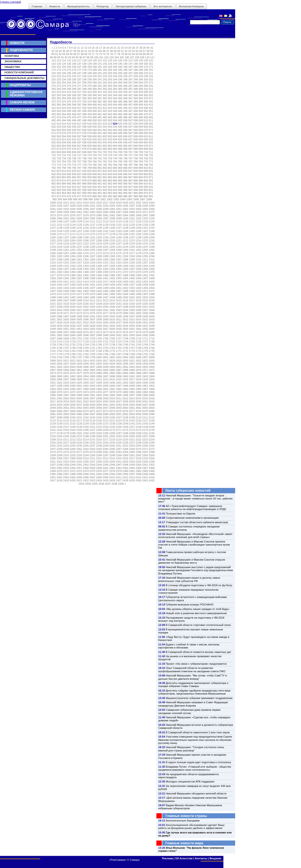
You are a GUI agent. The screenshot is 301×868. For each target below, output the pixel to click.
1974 (86, 392)
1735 (93, 345)
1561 (106, 310)
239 (89, 79)
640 (95, 142)
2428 (125, 480)
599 (89, 136)
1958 (86, 389)
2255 (145, 446)
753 (59, 161)
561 (100, 130)
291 (151, 86)
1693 (132, 335)
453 (59, 114)
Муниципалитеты (78, 6)
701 (100, 152)
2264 (99, 449)
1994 (112, 395)
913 (59, 187)
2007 (93, 398)
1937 (53, 386)
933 (59, 190)
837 (79, 174)
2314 (112, 458)
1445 (79, 288)
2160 (152, 427)
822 (105, 171)
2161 (53, 430)
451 (151, 111)
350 (146, 95)
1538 (60, 307)
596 (74, 136)
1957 (79, 389)
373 (59, 102)
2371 (66, 471)
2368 (152, 468)
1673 (106, 332)
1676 (125, 332)
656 (74, 146)
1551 (145, 307)
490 (146, 117)
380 (95, 102)
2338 (60, 465)
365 (120, 98)
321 (100, 92)
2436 (101, 484)
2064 (152, 408)
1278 (139, 253)
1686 (86, 335)
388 (136, 102)
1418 (112, 282)
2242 (60, 446)
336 (74, 95)
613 (59, 139)
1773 (132, 351)
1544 (99, 307)
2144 (152, 424)
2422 (86, 480)
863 (110, 177)
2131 (66, 424)
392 (54, 105)
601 (100, 136)
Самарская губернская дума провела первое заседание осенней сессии (189, 711)
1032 (99, 206)
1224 (99, 244)
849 (141, 174)
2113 (53, 420)
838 (84, 174)
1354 (112, 269)
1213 (132, 240)
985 (120, 196)
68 (82, 54)
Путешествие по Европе (181, 514)
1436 (125, 285)
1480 (99, 294)
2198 (86, 436)
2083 (66, 414)
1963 (119, 389)
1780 (73, 354)
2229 (79, 443)
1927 (93, 383)
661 (100, 146)
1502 (139, 297)
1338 (112, 266)
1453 (132, 288)
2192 (152, 433)
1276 (125, 253)
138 (84, 64)
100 (96, 57)
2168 (99, 430)
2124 (125, 420)
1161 (106, 231)
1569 (53, 313)
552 (54, 130)
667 (130, 146)
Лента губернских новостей (188, 491)
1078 (86, 215)
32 (53, 51)
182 (105, 70)
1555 (66, 310)
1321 (106, 263)
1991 (93, 395)
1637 (79, 326)
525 (120, 124)
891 (151, 181)
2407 (93, 477)
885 (120, 181)
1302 (86, 259)
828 (136, 171)
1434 (112, 285)
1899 (119, 376)
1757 (132, 348)
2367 (145, 468)
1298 (60, 259)
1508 (73, 300)
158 (84, 67)
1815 (93, 361)
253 (59, 82)
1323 (119, 263)
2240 (152, 443)
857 (79, 177)
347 (130, 95)
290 (146, 86)
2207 (145, 436)
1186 (60, 237)
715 (69, 155)
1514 (112, 300)
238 (84, 79)
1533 (132, 304)
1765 (79, 351)
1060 (73, 212)
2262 (86, 449)
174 (64, 70)
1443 (66, 288)
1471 (145, 291)
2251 (119, 446)
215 (69, 76)
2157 (132, 427)
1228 (125, 244)
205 (120, 73)
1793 (53, 357)
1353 (106, 269)
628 (136, 139)
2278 (86, 452)
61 (56, 54)
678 (84, 149)
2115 (66, 420)
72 (97, 54)
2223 (145, 440)
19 (108, 48)
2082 (60, 414)
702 (105, 152)
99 (92, 57)
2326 (86, 462)
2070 (86, 411)
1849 (106, 367)
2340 (73, 465)
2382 (139, 471)
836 (74, 174)
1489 (53, 297)
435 (69, 111)
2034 (60, 405)
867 (130, 177)
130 (146, 60)
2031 (145, 401)
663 (110, 146)
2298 (112, 455)
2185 (106, 433)
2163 (66, 430)
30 (148, 48)
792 (54, 168)
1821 (132, 361)
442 (105, 111)
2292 (73, 455)
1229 (132, 244)
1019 (119, 203)
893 (59, 184)
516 (74, 124)
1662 (139, 329)
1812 (73, 361)
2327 (93, 462)
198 (84, 73)
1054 (139, 209)
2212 (73, 440)
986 (125, 196)
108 (137, 57)
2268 (125, 449)
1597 (132, 316)
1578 (112, 313)
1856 (152, 367)
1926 (86, 383)
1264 (152, 250)
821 (100, 171)
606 (125, 136)
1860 (73, 370)
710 (146, 152)
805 (120, 168)
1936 (152, 383)
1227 (119, 244)
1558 (86, 310)
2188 (125, 433)
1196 (125, 237)
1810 (60, 361)
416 (74, 108)
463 (110, 114)
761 (100, 161)
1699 (66, 338)
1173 (79, 234)
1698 (60, 338)
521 (100, 124)
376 (74, 102)
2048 (152, 405)
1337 (106, 266)
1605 (79, 319)
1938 (60, 386)
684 (115, 149)
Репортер (103, 6)
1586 (60, 316)
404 (115, 105)
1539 (66, 307)
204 (115, 73)
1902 (139, 376)
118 (84, 60)
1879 (93, 373)
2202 (112, 436)
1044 (73, 209)
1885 (132, 373)
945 (120, 190)
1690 (112, 335)
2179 (66, 433)
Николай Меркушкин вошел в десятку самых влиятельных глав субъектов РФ (189, 579)
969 (141, 193)
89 (55, 57)
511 (151, 120)
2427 (119, 480)
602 (105, 136)
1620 (73, 322)
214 (64, 76)
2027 (119, 401)
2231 (93, 443)
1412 (73, 282)
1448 (99, 288)
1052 (125, 209)
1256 (99, 250)
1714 (60, 342)
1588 (73, 316)
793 (59, 168)
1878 (86, 373)
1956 (73, 389)
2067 (66, 411)
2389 (79, 474)
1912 (99, 379)
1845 (79, 367)
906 (125, 184)
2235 (119, 443)
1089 (53, 218)
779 (89, 165)
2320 (152, 458)
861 (100, 177)
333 (59, 95)
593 (59, 136)
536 (74, 127)
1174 (86, 234)
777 (79, 165)
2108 (125, 417)
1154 (60, 231)
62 (60, 54)
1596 (125, 316)
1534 (139, 304)
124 (115, 60)
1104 (152, 218)
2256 (152, 446)
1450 (112, 288)
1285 (79, 256)
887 (130, 181)
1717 (79, 342)
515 (69, 124)
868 (136, 177)
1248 (152, 247)
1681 (53, 335)
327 (130, 92)
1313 (53, 263)
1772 (125, 351)
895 (69, 184)
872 (54, 181)
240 (95, 79)
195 (69, 73)
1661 (132, 329)
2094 (139, 414)
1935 (145, 383)
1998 (139, 395)
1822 (139, 361)
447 (130, 111)
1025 (53, 206)
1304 (99, 259)
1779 (66, 354)
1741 (132, 345)
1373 (132, 272)
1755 (119, 348)
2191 (145, 433)
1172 (73, 234)
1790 (139, 354)
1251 (66, 250)
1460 (73, 291)
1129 (106, 225)
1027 (66, 206)
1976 (99, 392)
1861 (79, 370)
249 (141, 79)
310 (146, 89)
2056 (99, 408)
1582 (139, 313)
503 (110, 120)
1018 (112, 203)
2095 (145, 414)
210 (146, 73)
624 (115, 139)
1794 (60, 357)
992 (55, 199)
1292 (125, 256)
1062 (86, 212)
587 (130, 133)
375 (69, 102)
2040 (99, 405)
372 (54, 102)
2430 (139, 480)
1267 (66, 253)
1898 (112, 376)
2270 (139, 449)
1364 (73, 272)
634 (64, 142)
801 (100, 168)
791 (151, 165)
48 (111, 51)
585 (120, 133)
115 (69, 60)
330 (146, 92)
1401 (106, 278)
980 (95, 196)
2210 (60, 440)
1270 (86, 253)
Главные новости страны (186, 816)
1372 (125, 272)
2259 (66, 449)
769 (141, 161)
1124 (73, 225)
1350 (86, 269)
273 (59, 86)
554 (64, 130)
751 (151, 158)
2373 (79, 471)
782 (105, 165)
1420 (125, 282)
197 (79, 73)
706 (125, 152)
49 (115, 51)
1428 (73, 285)
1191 (93, 237)
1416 (99, 282)
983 (110, 196)
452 (54, 114)
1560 (99, 310)
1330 (60, 266)
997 (80, 199)
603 (110, 136)
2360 (99, 468)
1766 (86, 351)
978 (84, 196)
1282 (60, 256)
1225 (106, 244)
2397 (132, 474)
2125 (132, 420)
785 (120, 165)
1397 (79, 278)
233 (59, 79)
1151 (145, 228)
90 (59, 57)
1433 (106, 285)
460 (95, 114)
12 (82, 48)
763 (110, 161)
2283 (119, 452)
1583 (145, 313)
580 (95, 133)
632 (54, 142)
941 (100, 190)
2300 (125, 455)
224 (115, 76)
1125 (79, 225)
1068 (125, 212)
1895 (93, 376)
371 (151, 98)
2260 (73, 449)
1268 (73, 253)
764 (115, 161)
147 (130, 64)
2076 (125, 411)
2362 (112, 468)
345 (120, 95)
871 (151, 177)
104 (117, 57)
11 (79, 48)
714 (64, 155)
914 (64, 187)
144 (115, 64)
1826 (60, 364)
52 (126, 51)
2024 (99, 401)
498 (84, 120)
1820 (125, 361)
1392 (152, 275)
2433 (81, 484)
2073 (106, 411)
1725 (132, 342)
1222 (86, 244)
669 (141, 146)
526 (125, 124)
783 (110, 165)
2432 (152, 480)
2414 (139, 477)
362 (105, 98)
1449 (106, 288)
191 (151, 70)
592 (54, 136)
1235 (66, 247)
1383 (93, 275)
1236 (73, 247)
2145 (53, 427)
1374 (139, 272)
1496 (99, 297)
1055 (145, 209)
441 (100, 111)
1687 (93, 335)
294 (64, 89)
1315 (66, 263)
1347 (66, 269)
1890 (60, 376)
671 (151, 146)
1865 (106, 370)
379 (89, 102)
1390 (139, 275)
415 (69, 108)
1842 (60, 367)
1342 (139, 266)
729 (141, 155)
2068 (73, 411)
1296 (152, 256)
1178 (112, 234)
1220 (73, 244)
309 (141, 89)
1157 (79, 231)
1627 (119, 322)
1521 (53, 304)
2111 (145, 417)
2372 (73, 471)
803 (110, 168)
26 (133, 48)
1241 (106, 247)
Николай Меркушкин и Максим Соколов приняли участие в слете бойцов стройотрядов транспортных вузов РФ (194, 545)
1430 (86, 285)
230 (146, 76)
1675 (119, 332)
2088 (99, 414)
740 (95, 158)
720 (95, 155)
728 (136, 155)
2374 (86, 471)
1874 (60, 373)
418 (84, 108)
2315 (119, 458)
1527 (93, 304)
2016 (152, 398)
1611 (119, 319)
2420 (73, 480)
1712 (152, 338)
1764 (73, 351)
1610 (112, 319)
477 (79, 117)
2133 (79, 424)
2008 (99, 398)
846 (125, 174)
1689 (106, 335)
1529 (106, 304)
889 (141, 181)
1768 (99, 351)
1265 (53, 253)
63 (64, 54)
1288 (99, 256)
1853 (132, 367)
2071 (93, 411)
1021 (132, 203)
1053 (132, 209)
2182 (86, 433)
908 (136, 184)
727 (130, 155)
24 (126, 48)
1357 (132, 269)
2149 (79, 427)
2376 (99, 471)
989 (141, 196)
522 (105, 124)
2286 (139, 452)
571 (151, 130)
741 (100, 158)
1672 (99, 332)
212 (54, 76)
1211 (119, 240)
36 (67, 51)
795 (69, 168)
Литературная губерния (131, 6)
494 (64, 120)
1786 (112, 354)
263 (110, 82)
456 (74, 114)
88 (51, 57)
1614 (139, 319)
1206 (86, 240)
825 (120, 171)
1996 (125, 395)
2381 (132, 471)
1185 (53, 237)
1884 (125, 373)
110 (147, 57)
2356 (73, 468)
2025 (106, 401)
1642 (112, 326)
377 (79, 102)
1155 (66, 231)
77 (115, 54)
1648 (152, 326)
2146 (60, 427)
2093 (132, 414)
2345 (106, 465)
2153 (106, 427)
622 (105, 139)
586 (125, 133)
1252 (73, 250)
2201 (106, 436)
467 (130, 114)
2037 (79, 405)
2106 (112, 417)
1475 (66, 294)
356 (74, 98)
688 (136, 149)
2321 (53, 462)
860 (95, 177)
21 (115, 48)
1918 (139, 379)
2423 (93, 480)
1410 (60, 282)
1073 (53, 215)
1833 (106, 364)
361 (100, 98)
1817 (106, 361)
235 (69, 79)
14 (89, 48)
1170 (60, 234)
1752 (99, 348)
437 (79, 111)
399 (89, 105)
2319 (145, 458)
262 (105, 82)
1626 (112, 322)
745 (120, 158)
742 (105, 158)
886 (125, 181)
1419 (119, 282)
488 (136, 117)
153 (59, 67)
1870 (139, 370)
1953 (53, 389)
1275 (119, 253)
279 (89, 86)
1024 (152, 203)
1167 (145, 231)
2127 (145, 420)
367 (130, 98)
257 (79, 82)
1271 (93, 253)
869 (141, 177)
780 (95, 165)
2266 (112, 449)
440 (95, 111)
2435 (95, 484)
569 (141, 130)
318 (84, 92)
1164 (125, 231)
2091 (119, 414)
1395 (66, 278)
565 (120, 130)
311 (151, 89)
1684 (73, 335)
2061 (132, 408)
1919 (145, 379)
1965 (132, 389)
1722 (112, 342)
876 (74, 181)
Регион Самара (22, 110)
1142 (86, 228)
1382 (86, 275)
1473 (53, 294)
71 (93, 54)
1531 (119, 304)
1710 (139, 338)
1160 (99, 231)
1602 (60, 319)
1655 (93, 329)
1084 (125, 215)
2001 (53, 398)
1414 (86, 282)
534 (64, 127)
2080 (152, 411)
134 (64, 64)
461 (100, 114)
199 (89, 73)
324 (115, 92)
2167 (93, 430)
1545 (106, 307)
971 (151, 193)
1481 (106, 294)
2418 (60, 480)
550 (146, 127)
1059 (66, 212)
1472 (152, 291)
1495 (93, 297)
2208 (152, 436)
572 (54, 133)
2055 (93, 408)
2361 (106, 468)
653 (59, 146)
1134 (139, 225)
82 (133, 54)
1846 (86, 367)
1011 (66, 203)
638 (84, 142)
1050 (112, 209)
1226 (112, 244)
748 (136, 158)
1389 (132, 275)
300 (95, 89)
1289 (106, 256)
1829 (79, 364)
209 (141, 73)
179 (89, 70)
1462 (86, 291)
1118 (139, 221)
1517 (132, 300)
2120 (99, 420)
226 (125, 76)
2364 (125, 468)
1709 (132, 338)
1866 (112, 370)
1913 (106, 379)
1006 (136, 199)
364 (115, 98)
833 (59, 174)
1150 (139, 228)
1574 (86, 313)
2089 (106, 414)
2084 (73, 414)
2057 (106, 408)
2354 (60, 468)
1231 (145, 244)
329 (141, 92)
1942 (86, 386)
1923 (66, 383)
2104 (99, 417)
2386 (60, 474)
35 (64, 51)
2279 (93, 452)
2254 (139, 446)
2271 (145, 449)
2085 (79, 414)
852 (54, 177)
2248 (99, 446)
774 (64, 165)
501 (100, 120)
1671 (93, 332)
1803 (119, 357)
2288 (152, 452)
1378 (60, 275)
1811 (66, 361)
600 (95, 136)
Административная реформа (26, 94)
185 (120, 70)
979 (89, 196)
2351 (145, 465)
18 (104, 48)
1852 (125, 367)
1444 (73, 288)
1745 (53, 348)
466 (125, 114)
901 (100, 184)
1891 (66, 376)
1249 (53, 250)
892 (54, 184)
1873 (53, 373)
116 (74, 60)
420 (95, 108)
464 (115, 114)
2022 (86, 401)
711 (151, 152)
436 (74, 111)
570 (146, 130)
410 (146, 105)
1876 (73, 373)
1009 (53, 203)
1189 (79, 237)
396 (74, 105)
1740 (125, 345)
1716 (73, 342)
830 (146, 171)
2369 (53, 471)
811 (151, 168)
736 (74, 158)
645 (120, 142)
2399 (145, 474)
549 (141, 127)
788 (136, 165)
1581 (132, 313)
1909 (79, 379)
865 (120, 177)
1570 (60, 313)
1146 (112, 228)
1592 (99, 316)
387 (130, 102)
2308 (73, 458)
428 (136, 108)
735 (69, 158)
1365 (79, 272)
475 (69, 117)
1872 (152, 370)
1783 (93, 354)
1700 (73, 338)
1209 (106, 240)
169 (141, 67)
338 (84, 95)
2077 (132, 411)
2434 (88, 484)
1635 (66, 326)
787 (130, 165)
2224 (152, 440)
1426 (60, 285)
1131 (119, 225)
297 (79, 89)
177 (79, 70)
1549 (132, 307)
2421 (79, 480)
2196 (73, 436)
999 (91, 199)
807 (130, 168)
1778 (60, 354)
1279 (145, 253)
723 (110, 155)
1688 (99, 335)
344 (115, 95)
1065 (106, 212)
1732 (73, 345)
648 (136, 142)
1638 (86, 326)
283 (110, 86)
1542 (86, 307)
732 (54, 158)
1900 (125, 376)
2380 (125, 471)
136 (74, 64)
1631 (145, 322)
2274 (60, 452)
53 (130, 51)
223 (110, 76)
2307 (66, 458)
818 (84, 171)
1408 (152, 278)
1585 (53, 316)
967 (130, 193)
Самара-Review (22, 102)
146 (125, 64)
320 (95, 92)
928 (136, 187)
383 (110, 102)
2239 (145, 443)
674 (64, 149)
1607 (93, 319)
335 (69, 95)
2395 (119, 474)
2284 (125, 452)
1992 (99, 395)
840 (95, 174)
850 (146, 174)
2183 (93, 433)
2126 (139, 420)
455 (69, 114)
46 (104, 51)
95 (77, 57)
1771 (119, 351)
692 (54, 152)
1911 (93, 379)
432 (54, 111)
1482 (112, 294)
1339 (119, 266)
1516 (125, 300)
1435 (119, 285)
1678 (139, 332)
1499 (119, 297)
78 (119, 54)
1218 (60, 244)
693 (59, 152)
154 (64, 67)
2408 (99, 477)
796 (74, 168)
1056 (152, 209)
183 (110, 70)
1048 (99, 209)
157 (79, 67)
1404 (125, 278)
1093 (79, 218)
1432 (99, 285)
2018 (60, 401)
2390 (86, 474)
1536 (152, 304)
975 (69, 196)
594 (64, 136)
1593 (106, 316)
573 (59, 133)
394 (64, 105)
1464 (99, 291)
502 (105, 120)
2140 (125, 424)
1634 (60, 326)
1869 (132, 370)
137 (79, 64)
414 (64, 108)
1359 (145, 269)
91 (62, 57)
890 (146, 181)
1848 (99, 367)
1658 (112, 329)
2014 (139, 398)
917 (79, 187)
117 (79, 60)
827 (130, 171)
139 (89, 64)
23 (122, 48)
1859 (66, 370)
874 (64, 181)
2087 (93, 414)
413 (59, 108)
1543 (93, 307)
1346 (60, 269)
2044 (125, 405)
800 (95, 168)
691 (151, 149)
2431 (145, 480)
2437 (108, 484)
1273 (106, 253)
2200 (99, 436)
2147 (66, 427)
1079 (93, 215)
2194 (60, 436)
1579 (119, 313)
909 (141, 184)
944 (115, 190)
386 (125, 102)
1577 (106, 313)
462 (105, 114)
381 (100, 102)
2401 (53, 477)
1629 (132, 322)
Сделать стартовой (10, 2)
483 (110, 117)
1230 (139, 244)
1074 (60, 215)
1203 (66, 240)
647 (130, 142)
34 (60, 51)
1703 (93, 338)
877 (79, 181)
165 (120, 67)
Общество (12, 67)
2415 (145, 477)
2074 (112, 411)
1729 (53, 345)
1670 (86, 332)
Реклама (168, 858)
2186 (112, 433)
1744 (152, 345)
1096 (99, 218)
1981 (132, 392)
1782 (86, 354)
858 (84, 177)
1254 (86, 250)
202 (105, 73)
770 (146, 161)
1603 (66, 319)
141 (100, 64)
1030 (86, 206)
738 (84, 158)
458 (84, 114)
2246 (86, 446)
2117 (79, 420)
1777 (53, 354)
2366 (139, 468)
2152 (99, 427)
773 (59, 165)
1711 (145, 338)
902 (105, 184)
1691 (119, 335)
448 (136, 111)
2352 (152, 465)
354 (64, 98)
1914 (112, 379)
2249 (106, 446)
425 (120, 108)
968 (136, 193)
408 (136, 105)
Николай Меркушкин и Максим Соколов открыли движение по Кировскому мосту (192, 561)
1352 (99, 269)
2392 (99, 474)
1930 (112, 383)
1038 (139, 206)
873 (59, 181)
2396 (125, 474)
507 (130, 120)
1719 (93, 342)
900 (95, 184)
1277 (132, 253)
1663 (145, 329)
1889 (53, 376)
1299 (66, 259)
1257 (106, 250)
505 (120, 120)
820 (95, 171)
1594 (112, 316)
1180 (125, 234)
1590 (86, 316)
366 (125, 98)
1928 (99, 383)
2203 (119, 436)
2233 (106, 443)
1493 (79, 297)
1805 (132, 357)
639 (89, 142)
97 (84, 57)
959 (89, 193)
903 (110, 184)
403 (110, 105)
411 (151, 105)
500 (95, 120)
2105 (106, 417)
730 (146, 155)
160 (95, 67)
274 (64, 86)
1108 (73, 221)
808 (136, 168)
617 (79, 139)
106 (127, 57)
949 (141, 190)
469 (141, 114)
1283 (66, 256)
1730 (60, 345)
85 (144, 54)
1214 (139, 240)
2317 (132, 458)
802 (105, 168)
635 (69, 142)
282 (105, 86)
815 (69, 171)
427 (130, 108)
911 (151, 184)
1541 (79, 307)
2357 (79, 468)
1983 (145, 392)
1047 (93, 209)
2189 (132, 433)
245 (120, 79)
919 (89, 187)
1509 (79, 300)
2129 (53, 424)
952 (54, 193)
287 (130, 86)
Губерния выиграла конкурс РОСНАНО (190, 605)
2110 (139, 417)
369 (141, 98)
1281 (53, 256)
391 (151, 102)
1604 (73, 319)
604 (115, 136)
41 (86, 51)
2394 (112, 474)
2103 (93, 417)
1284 (73, 256)
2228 (73, 443)
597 (79, 136)
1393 (53, 278)
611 (151, 136)
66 (75, 54)
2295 (93, 455)
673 (59, 149)
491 (151, 117)
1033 (106, 206)
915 (69, 187)
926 (125, 187)
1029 (79, 206)
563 (110, 130)
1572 (73, 313)
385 (120, 102)
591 (151, 133)
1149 (132, 228)
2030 (139, 401)
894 (64, 184)
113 (59, 60)
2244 (73, 446)
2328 (99, 462)
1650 (60, 329)
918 (84, 187)
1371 (119, 272)
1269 (79, 253)
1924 (73, 383)
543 (110, 127)
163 (110, 67)
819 (89, 171)
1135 (145, 225)
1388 (125, 275)
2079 (145, 411)
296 (74, 89)
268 (136, 82)
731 (151, 155)
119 (89, 60)
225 (120, 76)
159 (89, 67)
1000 (97, 199)
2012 (125, 398)
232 (54, 79)
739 (89, 158)
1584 (152, 313)
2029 (132, 401)
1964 (125, 389)
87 (152, 54)
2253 (132, 446)
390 (146, 102)
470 (146, 114)
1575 (93, 313)
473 (59, 117)
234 (64, 79)
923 (110, 187)
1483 (119, 294)
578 (84, 133)
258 (84, 82)
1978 (112, 392)
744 (115, 158)
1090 (60, 218)
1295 (145, 256)
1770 (112, 351)
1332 (73, 266)
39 (79, 51)
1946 (112, 386)
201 (100, 73)
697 (79, 152)
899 (89, 184)
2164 (73, 430)
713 (59, 155)
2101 (79, 417)
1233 (53, 247)
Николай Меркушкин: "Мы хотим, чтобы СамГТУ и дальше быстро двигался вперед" (192, 677)
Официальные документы (24, 78)
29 (144, 48)
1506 (60, 300)
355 (69, 98)
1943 (93, 386)
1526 (86, 304)
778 (84, 165)
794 (64, 168)
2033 (53, 405)
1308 (125, 259)
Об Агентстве (184, 858)
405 (120, 105)
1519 (145, 300)
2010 (112, 398)
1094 (86, 218)
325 (120, 92)
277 (79, 86)
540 (95, 127)
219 (89, 76)
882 (105, 181)
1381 (79, 275)
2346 (112, 465)
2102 (86, 417)
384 (115, 102)
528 (136, 124)
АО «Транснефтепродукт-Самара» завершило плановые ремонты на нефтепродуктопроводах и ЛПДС (192, 508)
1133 (132, 225)
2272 (152, 449)
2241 (53, 446)
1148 (125, 228)
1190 (86, 237)
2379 (119, 471)
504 (115, 120)
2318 (139, 458)
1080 (99, 215)
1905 (53, 379)
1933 (132, 383)
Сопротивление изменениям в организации (192, 518)
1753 (106, 348)
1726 (139, 342)
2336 (152, 462)
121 (100, 60)
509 (141, 120)
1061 (79, 212)
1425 (53, 285)
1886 (139, 373)
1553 (53, 310)
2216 (99, 440)
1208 (99, 240)
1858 (60, 370)
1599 (145, 316)
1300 (73, 259)
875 (69, 181)
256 (74, 82)
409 (141, 105)
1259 (119, 250)
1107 (66, 221)
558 (84, 130)
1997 (132, 395)
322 (105, 92)
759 (89, 161)
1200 (152, 237)
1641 (106, 326)
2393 (106, 474)
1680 (152, 332)
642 (105, 142)
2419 (66, 480)
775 (69, 165)
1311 (145, 259)
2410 (112, 477)
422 (105, 108)
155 (69, 67)
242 (105, 79)
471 (151, 114)
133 (59, 64)
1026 (60, 206)
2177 (53, 433)
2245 (79, 446)
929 (141, 187)
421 (100, 108)
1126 (86, 225)
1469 (132, 291)
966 (125, 193)
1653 (79, 329)
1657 (106, 329)
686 (125, 149)
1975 (93, 392)
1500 (125, 297)
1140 (73, 228)
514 (64, 124)
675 (69, 149)
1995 (119, 395)
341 (100, 95)
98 (88, 57)
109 (142, 57)
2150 (86, 427)
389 (141, 102)
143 (110, 64)
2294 (86, 455)
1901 (132, 376)
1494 (86, 297)
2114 (60, 420)
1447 (93, 288)
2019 (66, 401)
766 (125, 161)
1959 (93, 389)
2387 (66, 474)
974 (64, 196)
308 (136, 89)
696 (74, 152)
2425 (106, 480)
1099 (119, 218)
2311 (93, 458)
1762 (60, 351)
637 (79, 142)
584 (115, 133)
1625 (106, 322)
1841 (53, 367)
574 (64, 133)
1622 (86, 322)
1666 (60, 332)
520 (95, 124)
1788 (125, 354)
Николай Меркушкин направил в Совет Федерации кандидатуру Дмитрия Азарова (193, 704)
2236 (125, 443)
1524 (73, 304)
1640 (99, 326)
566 (125, 130)
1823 (145, 361)
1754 (112, 348)
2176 (152, 430)
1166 (139, 231)
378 (84, 102)
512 (54, 124)
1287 (93, 256)
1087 (145, 215)
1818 (112, 361)
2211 (66, 440)
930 (146, 187)
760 (95, 161)
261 (100, 82)
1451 (119, 288)
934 (64, 190)
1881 (106, 373)
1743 (145, 345)
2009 (106, 398)
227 (130, 76)
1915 (119, 379)
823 (110, 171)
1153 (53, 231)
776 (74, 165)
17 (100, 48)
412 (54, 108)
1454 (139, 288)
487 (130, 117)
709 (141, 152)
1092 (73, 218)
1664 (152, 329)
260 (95, 82)
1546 (112, 307)
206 (125, 73)
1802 (112, 357)
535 (69, 127)
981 (100, 196)
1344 (152, 266)
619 (89, 139)
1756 (125, 348)
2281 (106, 452)
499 (89, 120)
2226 (60, 443)
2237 (132, 443)
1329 (53, 266)
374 (64, 102)
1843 (66, 367)
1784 (99, 354)
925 (120, 187)
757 (79, 161)
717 (79, 155)
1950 (139, 386)
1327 (145, 263)
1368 (99, 272)
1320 (99, 263)
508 (136, 120)
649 (141, 142)
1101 (132, 218)
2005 (79, 398)
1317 (79, 263)
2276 (73, 452)
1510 (86, 300)
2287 (145, 452)
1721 (106, 342)
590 (146, 133)
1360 (152, 269)
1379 (66, 275)
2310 (86, 458)
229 (141, 76)
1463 (93, 291)
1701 (79, 338)
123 (110, 60)
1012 (73, 203)
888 (136, 181)
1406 (139, 278)
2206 (139, 436)
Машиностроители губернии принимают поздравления (199, 698)
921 (100, 187)
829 (141, 171)
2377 (106, 471)
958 (84, 193)
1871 (145, 370)
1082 (112, 215)
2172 (125, 430)
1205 (79, 240)
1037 (132, 206)
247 (130, 79)
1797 (79, 357)
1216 (152, 240)
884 (115, 181)
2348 (125, 465)
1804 (125, 357)
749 (141, 158)
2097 (53, 417)
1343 (145, 266)
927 (130, 187)
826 (125, 171)
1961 (106, 389)
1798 (86, 357)
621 (100, 139)
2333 (132, 462)
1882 (112, 373)
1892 (73, 376)
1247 (145, 247)
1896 (99, 376)
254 (64, 82)
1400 (99, 278)
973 (59, 196)
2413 (132, 477)
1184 (152, 234)
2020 (73, 401)
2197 (79, 436)
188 (136, 70)
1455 (145, 288)
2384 (152, 471)
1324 (125, 263)
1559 (93, 310)
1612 (125, 319)
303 (110, 89)
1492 (73, 297)
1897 (106, 376)
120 (95, 60)
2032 (152, 401)
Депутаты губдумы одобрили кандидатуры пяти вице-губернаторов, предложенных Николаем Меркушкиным (195, 692)
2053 (79, 408)
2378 (112, 471)
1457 (53, 291)
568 (136, 130)
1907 (66, 379)
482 (105, 117)
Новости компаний (19, 72)
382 (105, 102)
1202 (60, 240)
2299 (119, 455)
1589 (79, 316)
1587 (66, 316)
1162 (112, 231)
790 (146, 165)
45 (100, 51)
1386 (112, 275)
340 (95, 95)
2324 (73, 462)
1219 (66, 244)
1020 (125, 203)
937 (79, 190)
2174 (139, 430)
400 (95, 105)
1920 (152, 379)
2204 (125, 436)
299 (89, 89)
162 (105, 67)
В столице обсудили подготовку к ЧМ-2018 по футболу (199, 585)
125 (120, 60)
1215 (145, 240)
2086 (86, 414)
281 (100, 86)
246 (125, 79)
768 (136, 161)
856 (74, 177)
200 (95, 73)
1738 (112, 345)
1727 (145, 342)
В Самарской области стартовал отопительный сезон (198, 625)
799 (89, 168)
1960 (99, 389)
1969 (53, 392)
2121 (106, 420)
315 (69, 92)
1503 (145, 297)
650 (146, 142)
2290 (60, 455)
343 (110, 95)
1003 (116, 199)
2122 (112, 420)
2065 (53, 411)
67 (79, 54)
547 (130, 127)
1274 (112, 253)
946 (125, 190)
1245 (132, 247)
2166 (86, 430)
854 (64, 177)
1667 (66, 332)
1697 (53, 338)
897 (79, 184)
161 (100, 67)
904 (115, 184)
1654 (86, 329)
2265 (106, 449)
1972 (73, 392)
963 (110, 193)
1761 (53, 351)
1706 (112, 338)
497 (79, 120)
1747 (66, 348)
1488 (152, 294)
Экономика (13, 61)
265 (120, 82)
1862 (86, 370)
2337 (53, 465)
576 (74, 133)
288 (136, 86)
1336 (99, 266)
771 (151, 161)
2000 (152, 395)
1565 (132, 310)
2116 (73, 420)
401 (100, 105)
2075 (119, 411)
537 (79, 127)
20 (111, 48)
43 (93, 51)
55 (137, 51)
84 (141, 54)
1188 (73, 237)
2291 (66, 455)
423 (110, 108)
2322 (60, 462)
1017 (106, 203)
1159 (93, 231)
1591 (93, 316)
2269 (132, 449)
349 (141, 95)
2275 (66, 452)
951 (151, 190)
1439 (145, 285)
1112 (99, 221)
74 (104, 54)
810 (146, 168)
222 (105, 76)
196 (74, 73)
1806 (139, 357)
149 (141, 64)
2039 (93, 405)
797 (79, 168)
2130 (60, 424)
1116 (125, 221)
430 (146, 108)
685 (120, 149)
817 (79, 171)
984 (115, 196)
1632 (152, 322)
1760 (152, 348)
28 (141, 48)
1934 (139, 383)
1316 (73, 263)
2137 (106, 424)
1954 (60, 389)
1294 (139, 256)
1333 (79, 266)
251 (151, 79)
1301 (79, 259)
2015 (145, 398)
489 (141, 117)
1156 (73, 231)
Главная (37, 6)
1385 (106, 275)
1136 (152, 225)
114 (64, 60)
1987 (66, 395)
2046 (139, 405)
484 (115, 117)
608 (136, 136)
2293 (79, 455)
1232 (152, 244)
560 (95, 130)
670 (146, 146)
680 (95, 149)
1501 (132, 297)
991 (151, 196)
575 (69, 133)
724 (115, 155)
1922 (60, 383)
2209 (53, 440)
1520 (152, 300)
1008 (149, 199)
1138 (60, 228)
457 (79, 114)
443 (110, 111)
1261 (132, 250)
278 (84, 86)
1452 (125, 288)
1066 (112, 212)
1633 (53, 326)
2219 (119, 440)
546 (125, 127)
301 (100, 89)
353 (59, 98)
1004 (123, 199)
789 (141, 165)
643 (110, 142)
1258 (112, 250)
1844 (73, 367)
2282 (112, 452)
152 (54, 67)
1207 (93, 240)
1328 (152, 263)
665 (120, 146)
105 (122, 57)
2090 (112, 414)
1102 (139, 218)
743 (110, 158)
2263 (93, 449)
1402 (112, 278)
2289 (53, 455)
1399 (93, 278)
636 (74, 142)
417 (79, 108)
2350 (139, 465)
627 (130, 139)
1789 (132, 354)
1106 (60, 221)
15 (93, 48)
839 (89, 174)
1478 (86, 294)
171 (151, 67)
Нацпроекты (20, 85)
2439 (121, 484)
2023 (93, 401)
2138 (112, 424)
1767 (93, 351)
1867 (119, 370)
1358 (139, 269)
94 (73, 57)
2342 (86, 465)
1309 (132, 259)
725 (120, 155)
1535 (145, 304)
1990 (86, 395)
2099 (66, 417)
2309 (79, 458)
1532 (125, 304)
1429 (79, 285)
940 (95, 190)
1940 (73, 386)
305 (120, 89)
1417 (106, 282)
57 (144, 51)
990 (146, 196)
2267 (119, 449)
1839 (145, 364)
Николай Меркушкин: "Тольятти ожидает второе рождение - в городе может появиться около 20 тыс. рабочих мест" (195, 499)
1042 (60, 209)
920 (95, 187)
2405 (79, 477)
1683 (66, 335)
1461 (79, 291)
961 (100, 193)
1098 (112, 218)
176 (74, 70)
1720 (99, 342)
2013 (132, 398)
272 (54, 86)
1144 (99, 228)
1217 (53, 244)
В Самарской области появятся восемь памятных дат (198, 652)
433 (59, 111)
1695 (145, 335)
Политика (12, 56)
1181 (132, 234)
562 (105, 130)
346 (125, 95)
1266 (60, 253)
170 (146, 67)
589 (141, 133)
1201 (53, 240)
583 (110, 133)
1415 (93, 282)
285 (120, 86)
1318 (86, 263)
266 (125, 82)
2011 (119, 398)
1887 (145, 373)
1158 (86, 231)
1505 (53, 300)
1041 (53, 209)
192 (54, 73)
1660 (125, 329)
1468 (125, 291)
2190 (139, 433)
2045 (132, 405)
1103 (145, 218)
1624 (99, 322)
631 (151, 139)
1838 (139, 364)
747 (130, 158)
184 (115, 70)
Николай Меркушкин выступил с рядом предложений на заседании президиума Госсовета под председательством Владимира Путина (196, 570)
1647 (145, 326)
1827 (66, 364)
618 (84, 139)
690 (146, 149)
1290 (112, 256)
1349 (79, 269)
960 (95, 193)
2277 (79, 452)
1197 (132, 237)
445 (120, 111)
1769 (106, 351)
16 (97, 48)
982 (105, 196)
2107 (119, 417)
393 (59, 105)
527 (130, 124)
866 (125, 177)
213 (59, 76)
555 (69, 130)
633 (59, 142)
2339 (66, 465)
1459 (66, 291)
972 (54, 196)
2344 (99, 465)
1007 (143, 199)
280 (95, 86)
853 (59, 177)
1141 (79, 228)
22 (119, 48)
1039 (145, 206)
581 (100, 133)
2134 (86, 424)
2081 (53, 414)
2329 (106, 462)
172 (54, 70)
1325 (132, 263)
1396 (73, 278)
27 (137, 48)
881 (100, 181)
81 (130, 54)
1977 (106, 392)
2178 (60, 433)
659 (89, 146)
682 (105, 149)
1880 (99, 373)
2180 (73, 433)
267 (130, 82)
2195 (66, 436)
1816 (99, 361)
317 (79, 92)
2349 (132, 465)
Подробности (21, 50)
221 (100, 76)
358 (84, 98)
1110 (86, 221)
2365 (132, 468)
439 (89, 111)
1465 (106, 291)
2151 (93, 427)
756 (74, 161)
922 (105, 187)
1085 (132, 215)
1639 (93, 326)
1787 (119, 354)
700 (95, 152)
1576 (99, 313)
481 (100, 117)
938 (84, 190)
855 (69, 177)
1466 (112, 291)
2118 (86, 420)
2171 (119, 430)
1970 (60, 392)
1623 (93, 322)
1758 (139, 348)
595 (69, 136)
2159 (145, 427)
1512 (99, 300)
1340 (125, 266)
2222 (139, 440)
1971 (66, 392)
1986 (60, 395)
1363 (66, 272)
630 (146, 139)
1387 (119, 275)
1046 (86, 209)
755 (69, 161)
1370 (112, 272)
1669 (79, 332)
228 (136, 76)
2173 (132, 430)
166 (125, 67)
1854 (139, 367)
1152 (152, 228)
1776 (152, 351)
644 (115, 142)
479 (89, 117)
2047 (145, 405)
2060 (125, 408)
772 (54, 165)
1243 (119, 247)
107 (132, 57)
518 (84, 124)
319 (89, 92)
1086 (139, 215)
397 (79, 105)
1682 (60, 335)
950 (146, 190)
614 (64, 139)
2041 (106, 405)
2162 (60, 430)
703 (110, 152)
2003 (66, 398)
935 (69, 190)
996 (75, 199)
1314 (60, 263)
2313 (106, 458)
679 (89, 149)
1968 (152, 389)
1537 (53, 307)
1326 (139, 263)
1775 (145, 351)
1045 (79, 209)
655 (69, 146)
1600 (152, 316)
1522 (60, 304)
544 (115, 127)
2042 (112, 405)
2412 (125, 477)
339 (89, 95)
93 (70, 57)
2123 (119, 420)
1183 (145, 234)
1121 (53, 225)
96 (81, 57)
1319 (93, 263)
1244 (125, 247)
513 (59, 124)
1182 (139, 234)
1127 (93, 225)
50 (119, 51)
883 (110, 181)
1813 (79, 361)
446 (125, 111)
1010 (60, 203)
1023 (145, 203)
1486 (139, 294)
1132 (125, 225)
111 (152, 57)
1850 (112, 367)
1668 (73, 332)
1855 (145, 367)
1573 (79, 313)
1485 (132, 294)
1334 (86, 266)
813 (59, 171)
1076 (73, 215)
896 (74, 184)
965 (120, 193)
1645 (132, 326)
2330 (112, 462)
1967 (145, 389)
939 (89, 190)
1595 (119, 316)
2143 (145, 424)
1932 (125, 383)
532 (54, 127)
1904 (152, 376)
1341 (132, 266)
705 (120, 152)
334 (64, 95)
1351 (93, 269)
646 (125, 142)
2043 (119, 405)
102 (106, 57)
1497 (106, 297)
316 (74, 92)
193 (59, 73)
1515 (119, 300)
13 (86, 48)
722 (105, 155)
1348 (73, 269)
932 (54, 190)
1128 (99, 225)
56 (141, 51)
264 (115, 82)
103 (112, 57)
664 (115, 146)
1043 (66, 209)
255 (69, 82)
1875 (66, 373)
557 (79, 130)
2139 (119, 424)
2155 (119, 427)
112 (54, 60)
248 (136, 79)
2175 (145, 430)
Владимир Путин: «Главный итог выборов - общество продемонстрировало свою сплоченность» (195, 768)
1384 (99, 275)
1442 (60, 288)
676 (74, 149)
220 (95, 76)
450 (146, 111)
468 (136, 114)
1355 (119, 269)
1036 (125, 206)
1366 (86, 272)
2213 (79, 440)
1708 (125, 338)
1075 (66, 215)
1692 (125, 335)
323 (110, 92)
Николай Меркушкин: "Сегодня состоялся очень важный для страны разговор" (191, 749)
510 (146, 120)
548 (136, 127)
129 (141, 60)
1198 (139, 237)
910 (146, 184)
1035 (119, 206)
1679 (145, 332)
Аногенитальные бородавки (183, 821)
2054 (86, 408)
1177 (106, 234)
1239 (93, 247)
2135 (93, 424)
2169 (106, 430)
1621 (79, 322)
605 (120, 136)
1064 (99, 212)
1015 (93, 203)
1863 (93, 370)
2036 (73, 405)
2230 (86, 443)
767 (130, 161)
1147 (119, 228)
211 (151, 73)
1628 (125, 322)
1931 (119, 383)
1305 (106, 259)
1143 (93, 228)
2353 (53, 468)
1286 (86, 256)
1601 (53, 319)
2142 (139, 424)
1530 (112, 304)
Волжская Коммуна (192, 6)
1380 (73, 275)
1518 (139, 300)
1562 (112, 310)
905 (120, 184)
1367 (93, 272)
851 (151, 174)
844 (115, 174)
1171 (66, 234)
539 (89, 127)
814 (64, 171)
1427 (66, 285)
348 (136, 95)
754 (64, 161)
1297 (53, 259)
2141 (132, 424)
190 (146, 70)
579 (89, 133)
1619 (66, 322)
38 (75, 51)
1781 (79, 354)
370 (146, 98)
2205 (132, 436)
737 (79, 158)
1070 (139, 212)
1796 (73, 357)
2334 (139, 462)
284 (115, 86)
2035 (66, 405)
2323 (66, 462)
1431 (93, 285)
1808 (152, 357)
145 (120, 64)
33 (56, 51)
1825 (53, 364)
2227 (66, 443)
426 (125, 108)
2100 (73, 417)
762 (105, 161)
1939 (66, 386)
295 (69, 89)
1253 (79, 250)
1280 (152, 253)
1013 (79, 203)
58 (148, 51)
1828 (73, 364)
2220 (125, 440)
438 (84, 111)
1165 (132, 231)
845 (120, 174)
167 (130, 67)
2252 (125, 446)
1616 (152, 319)
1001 (103, 199)
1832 (99, 364)
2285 (132, 452)
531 (151, 124)
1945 (106, 386)
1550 (139, 307)
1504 (152, 297)
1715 (66, 342)
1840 (152, 364)
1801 (106, 357)
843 (110, 174)
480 (95, 117)
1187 (66, 237)
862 (105, 177)
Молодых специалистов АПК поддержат (190, 782)
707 (130, 152)
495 (69, 120)
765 (120, 161)
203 (110, 73)
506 (125, 120)
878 (84, 181)
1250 (60, 250)
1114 (112, 221)
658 (84, 146)
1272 (99, 253)
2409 (106, 477)
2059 (119, 408)
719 (89, 155)
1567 (145, 310)
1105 (53, 221)
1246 (139, 247)
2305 (53, 458)
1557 (79, 310)
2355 (66, 468)
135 (69, 64)
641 (100, 142)
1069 (132, 212)
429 (141, 108)
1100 (125, 218)
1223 (93, 244)
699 (89, 152)
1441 (53, 288)
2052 (73, 408)
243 (110, 79)
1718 (86, 342)
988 (136, 196)
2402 (60, 477)
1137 (53, 228)
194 (64, 73)
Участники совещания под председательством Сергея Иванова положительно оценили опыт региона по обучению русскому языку (195, 740)
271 (151, 82)
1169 (53, 234)
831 (151, 171)
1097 (106, 218)
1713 (53, 342)
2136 (99, 424)
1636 (73, 326)
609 (141, 136)
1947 (119, 386)
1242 (112, 247)
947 (130, 190)
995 (70, 199)
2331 (119, 462)
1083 (119, 215)
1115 (119, 221)
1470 (139, 291)
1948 (125, 386)
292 (54, 89)
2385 (53, 474)
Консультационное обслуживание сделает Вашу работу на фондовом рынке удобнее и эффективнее (191, 827)
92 (66, 57)
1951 (145, 386)
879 (89, 181)
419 (89, 108)
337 (79, 95)
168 (136, 67)
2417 (53, 480)
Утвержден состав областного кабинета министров (197, 522)
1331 (66, 266)
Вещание (215, 858)
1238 (86, 247)
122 (105, 60)
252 (54, 82)
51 (122, 51)
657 (79, 146)
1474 (60, 294)
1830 (86, 364)
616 (74, 139)
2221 (132, 440)
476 (74, 117)
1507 (66, 300)
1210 (112, 240)
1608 (99, 319)
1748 (73, 348)
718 (84, 155)
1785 (106, 354)
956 (74, 193)
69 (86, 54)
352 (54, 98)
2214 (86, 440)
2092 (125, 414)
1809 (53, 361)
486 (125, 117)
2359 (93, 468)
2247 (93, 446)
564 (115, 130)
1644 (125, 326)
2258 (60, 449)
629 (141, 139)
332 (54, 95)
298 (84, 89)
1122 (60, 225)
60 (53, 54)
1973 (79, 392)
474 (64, 117)
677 (79, 149)
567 (130, 130)
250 (146, 79)
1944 (99, 386)
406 (125, 105)
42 (89, 51)
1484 (125, 294)
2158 (139, 427)
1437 (132, 285)
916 (74, 187)
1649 (53, 329)
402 (105, 105)
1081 (106, 215)
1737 (106, 345)
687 (130, 149)
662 (105, 146)
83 (137, 54)
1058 (60, 212)
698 (84, 152)
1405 (132, 278)
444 (115, 111)
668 (136, 146)
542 (105, 127)
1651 (66, 329)
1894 (86, 376)
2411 (119, 477)
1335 (93, 266)
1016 (99, 203)
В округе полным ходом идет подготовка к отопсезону (198, 762)
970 (146, 193)
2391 (93, 474)
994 (65, 199)
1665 (53, 332)
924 (115, 187)
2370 (60, 471)
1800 (99, 357)
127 (130, 60)
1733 (79, 345)
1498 (112, 297)
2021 (79, 401)
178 (84, 70)
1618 (60, 322)
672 (54, 149)
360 (95, 98)
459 (89, 114)
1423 (145, 282)
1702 (86, 338)
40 (82, 51)
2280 (99, 452)
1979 (119, 392)
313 (59, 92)
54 (133, 51)
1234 (60, 247)
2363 (119, 468)
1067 (119, 212)
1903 (145, 376)
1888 (152, 373)
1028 (73, 206)
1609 (106, 319)
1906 (60, 379)
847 (130, 174)
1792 (152, 354)
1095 (93, 218)
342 (105, 95)
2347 (119, 465)
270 (146, 82)
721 (100, 155)
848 (136, 174)
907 (130, 184)
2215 (93, 440)
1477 (79, 294)
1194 (112, 237)
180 (95, 70)
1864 (99, 370)
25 (130, 48)
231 (151, 76)
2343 (93, 465)
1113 (106, 221)
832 (54, 174)
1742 (139, 345)
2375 (93, 471)
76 (111, 54)
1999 (145, 395)
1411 (66, 282)
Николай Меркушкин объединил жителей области (196, 793)
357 (79, 98)
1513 (106, 300)
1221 (79, 244)
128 (136, 60)
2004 (73, 398)
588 (136, 133)
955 (69, 193)
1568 (152, 310)
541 (100, 127)
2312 (99, 458)
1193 (106, 237)
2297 (106, 455)
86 (148, 54)
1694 (139, 335)
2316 (125, 458)
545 (120, 127)
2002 (60, 398)
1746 (60, 348)
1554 (60, 310)
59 (152, 51)
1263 (145, 250)
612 (54, 139)
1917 (132, 379)
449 (141, 111)
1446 (86, 288)
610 (146, 136)
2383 (145, 471)
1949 (132, 386)
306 (125, 89)
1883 (119, 373)
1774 (139, 351)
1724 (125, 342)
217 (79, 76)
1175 (93, 234)
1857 (53, 370)
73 (100, 54)
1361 (53, 272)
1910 (86, 379)
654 (64, 146)
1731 (66, 345)
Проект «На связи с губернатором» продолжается (196, 664)
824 (115, 171)
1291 (119, 256)
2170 (112, 430)
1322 (112, 263)
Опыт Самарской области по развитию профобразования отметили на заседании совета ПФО (192, 670)
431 (151, 108)
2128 (152, 420)
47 (108, 51)
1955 (66, 389)
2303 (145, 455)
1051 (119, 209)
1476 (73, 294)
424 (115, 108)
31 (152, 48)
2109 (132, 417)
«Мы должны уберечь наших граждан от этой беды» (198, 609)
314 (64, 92)
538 (84, 127)
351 (151, 95)
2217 (106, 440)
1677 (132, 332)
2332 (125, 462)
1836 (125, 364)
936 (74, 190)
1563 (119, 310)
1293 (132, 256)
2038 (86, 405)
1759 (145, 348)
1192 (99, 237)
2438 (114, 484)
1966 (139, 389)
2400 (152, 474)
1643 (119, 326)
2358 (86, 468)
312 (54, 92)
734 (64, 158)
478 (84, 117)
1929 (106, 383)
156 (74, 67)
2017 (53, 401)
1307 (119, 259)
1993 (106, 395)
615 (69, 139)
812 (54, 171)
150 (146, 64)
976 (74, 196)
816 (74, 171)
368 (136, 98)
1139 (66, 228)
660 (95, 146)
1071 (145, 212)
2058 (112, 408)
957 (79, 193)
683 (110, 149)
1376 (152, 272)
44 (97, 51)
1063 (93, 212)
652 (54, 146)
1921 (53, 383)
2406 (86, 477)
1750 (86, 348)
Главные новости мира (184, 843)
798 (84, 168)
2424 (99, 480)
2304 (152, 455)
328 (136, 92)
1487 (145, 294)
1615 (145, 319)
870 (146, 177)
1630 (139, 322)
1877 (79, 373)
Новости (55, 6)
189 (141, 70)
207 (130, 73)
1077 (79, 215)
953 (59, 193)
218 (84, 76)
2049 (53, 408)
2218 (112, 440)
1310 (139, 259)
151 (151, 64)
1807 (145, 357)
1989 (79, 395)
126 (125, 60)
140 (95, 64)
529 (141, 124)
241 (100, 79)
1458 (60, 291)
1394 (60, 278)
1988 (73, 395)
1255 (93, 250)
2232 (99, 443)
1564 (125, 310)
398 (84, 105)
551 (151, 127)
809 (141, 168)
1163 (119, 231)
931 (151, 187)
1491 (66, 297)
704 (115, 152)
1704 (99, 338)
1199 (145, 237)
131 (151, 60)
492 (54, 120)
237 (79, 79)
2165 (79, 430)
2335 (145, 462)
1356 (125, 269)
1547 (119, 307)
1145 (106, 228)
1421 (132, 282)
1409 (53, 282)
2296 (99, 455)
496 (74, 120)
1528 (99, 304)
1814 (86, 361)
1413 (79, 282)
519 (89, 124)
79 (122, 54)
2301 (132, 455)
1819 (119, 361)
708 (136, 152)
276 (74, 86)
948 (136, 190)
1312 (152, 259)
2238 (139, 443)
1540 (73, 307)
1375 (145, 272)
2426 (112, 480)
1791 (145, 354)
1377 (53, 275)
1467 (119, 291)
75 (108, 54)
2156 (125, 427)
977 (79, 196)
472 (54, 117)
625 (120, 139)
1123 (66, 225)
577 (79, 133)
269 (141, 82)
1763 (66, 351)
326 (125, 92)
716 (74, 155)
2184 (99, 433)
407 (130, 105)
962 (105, 193)
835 (69, 174)
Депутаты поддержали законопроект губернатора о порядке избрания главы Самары (193, 685)
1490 (60, 297)
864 (115, 177)
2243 (66, 446)
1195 (119, 237)
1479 (93, 294)
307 (130, 89)
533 (59, 127)
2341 (79, 465)
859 (89, 177)
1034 (112, 206)
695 (69, 152)
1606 (86, 319)
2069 (79, 411)
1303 (93, 259)
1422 (139, 282)
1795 (66, 357)
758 (84, 161)
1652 (73, 329)
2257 (53, 449)
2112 (152, 417)
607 (130, 136)
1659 (119, 329)
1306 (112, 259)
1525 (79, 304)
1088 (152, 215)
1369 (106, 272)
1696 (152, 335)
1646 (139, 326)
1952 (152, 386)
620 (95, 139)
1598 (139, 316)
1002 (110, 199)
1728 (152, 342)
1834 (112, 364)
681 (100, 149)
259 (89, 82)
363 (110, 98)
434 (64, 111)
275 (69, 86)
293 (59, 89)
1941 (79, 386)
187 (130, 70)
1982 (139, 392)
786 (125, 165)
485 (120, 117)
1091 (66, 218)
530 (146, 124)
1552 (152, 307)
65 (71, 54)
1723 (119, 342)
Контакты (201, 858)
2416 (152, 477)
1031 (93, 206)
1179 (119, 234)
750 (146, 158)
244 (115, 79)
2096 (152, 414)
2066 (60, 411)
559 (89, 130)
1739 (119, 345)
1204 (73, 240)
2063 (145, 408)
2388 (73, 474)
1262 (139, 250)
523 (110, 124)
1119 (145, 221)
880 (95, 181)
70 (89, 54)
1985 (53, 395)
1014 (86, 203)
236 (74, 79)
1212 (125, 240)
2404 (73, 477)
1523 (66, 304)
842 (105, 174)
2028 (125, 401)
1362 (60, 272)
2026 (112, 401)
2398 (139, 474)
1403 (119, 278)
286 (125, 86)
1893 (79, 376)
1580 (125, 313)
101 (101, 57)
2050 (60, 408)
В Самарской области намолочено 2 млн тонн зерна (198, 732)
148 (136, 64)
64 (67, 54)
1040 (152, 206)
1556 (73, 310)
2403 (66, 477)
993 (60, 199)
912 (54, 187)
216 (74, 76)
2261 (79, 449)
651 (151, 142)
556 (74, 130)
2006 (86, 398)
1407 (145, 278)
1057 (53, 212)
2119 (93, 420)
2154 (112, 427)
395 (69, 105)
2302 (139, 455)
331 (151, 92)
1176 (99, 234)
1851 (119, 367)
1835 (119, 364)
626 (125, 139)
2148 (73, 427)
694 (64, 152)
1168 (152, 231)
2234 (112, 443)
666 (125, 146)
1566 (139, 310)
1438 (139, 285)
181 (100, 70)
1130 (112, 225)
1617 (53, 322)
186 (125, 70)
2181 (79, 433)
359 (89, 98)
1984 (152, 392)
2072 (99, 411)
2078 (139, 411)
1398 (86, 278)
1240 (99, 247)
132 (54, 64)
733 (59, 158)
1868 (125, 370)
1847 (93, 367)
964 (115, 193)
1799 (93, 357)
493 (59, 120)
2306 (60, 458)
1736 (99, 345)
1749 (79, 348)
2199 (93, 436)
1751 (93, 348)
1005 (129, 199)
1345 (53, 269)
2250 (112, 446)
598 (84, 136)
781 (100, 165)
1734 (86, 345)
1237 (79, 247)
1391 (145, 275)
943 (110, 190)
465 (120, 114)
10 (75, 48)
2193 (53, 436)
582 (105, 133)
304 (115, 89)
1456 (152, 288)
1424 (152, 282)
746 (125, 158)
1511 (93, 300)
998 (85, 199)
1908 (73, 379)
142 (105, 64)
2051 (66, 408)
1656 (99, 329)
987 (130, 196)
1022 (139, 203)
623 (110, 139)
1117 (132, 221)
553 (59, 130)
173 (59, 70)
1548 (125, 307)
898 (84, 184)
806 (125, 168)
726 (125, 155)
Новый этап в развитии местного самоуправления (196, 613)
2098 (60, 417)
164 (115, 67)
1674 (112, 332)
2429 (132, 480)
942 (105, 190)
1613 (132, 319)
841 (100, 174)
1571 (66, 313)
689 (141, 149)
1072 (152, 212)
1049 (106, 209)
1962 (112, 389)
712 (54, 155)
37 (71, 51)
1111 (93, 221)
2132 (73, 424)
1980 (125, 392)
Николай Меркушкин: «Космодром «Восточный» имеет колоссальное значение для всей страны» (195, 536)
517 (79, 124)
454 (64, 114)
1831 (93, 364)
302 (105, 89)
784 (115, 165)
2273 (53, 452)
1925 (79, 383)
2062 (139, 408)
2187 (119, 433)
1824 (152, 361)
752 (54, 161)
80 (126, 54)
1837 (132, 364)
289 (141, 86)
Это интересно (163, 6)
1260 (125, 250)
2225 (53, 443)
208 (136, 73)
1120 (152, 221)
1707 (119, 338)
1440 (152, 285)
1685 (79, 335)
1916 (125, 379)
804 (115, 168)
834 (64, 174)
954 (64, 193)
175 (69, 70)
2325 (79, 462)
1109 (79, 221)
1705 (106, 338)
